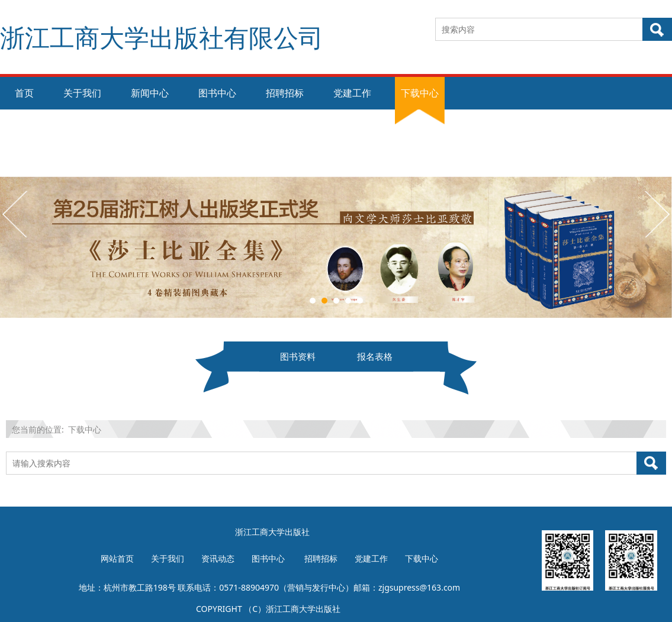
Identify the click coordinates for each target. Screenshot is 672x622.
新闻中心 (150, 93)
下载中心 (420, 93)
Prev (16, 214)
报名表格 (375, 357)
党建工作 (352, 93)
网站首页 (117, 558)
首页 (24, 93)
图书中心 (217, 93)
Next (656, 214)
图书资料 (298, 357)
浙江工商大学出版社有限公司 (162, 37)
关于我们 (82, 93)
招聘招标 (285, 93)
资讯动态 (218, 558)
